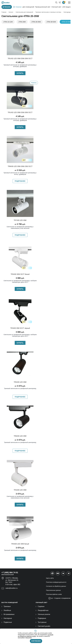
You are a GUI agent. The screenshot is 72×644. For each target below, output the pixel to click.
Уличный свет (56, 7)
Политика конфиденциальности (56, 582)
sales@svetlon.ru (12, 588)
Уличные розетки (43, 614)
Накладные (7, 618)
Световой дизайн (43, 626)
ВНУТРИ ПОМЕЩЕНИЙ (10, 603)
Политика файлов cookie (54, 594)
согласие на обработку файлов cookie (36, 635)
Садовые (40, 606)
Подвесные (7, 622)
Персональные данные (53, 590)
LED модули (67, 7)
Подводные (41, 618)
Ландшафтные (42, 610)
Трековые (6, 606)
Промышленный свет (43, 7)
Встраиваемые (8, 614)
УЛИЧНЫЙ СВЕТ (41, 603)
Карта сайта (50, 578)
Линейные (6, 610)
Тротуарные (41, 622)
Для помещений (28, 7)
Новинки (17, 7)
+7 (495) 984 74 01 (10, 572)
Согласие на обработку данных (56, 586)
